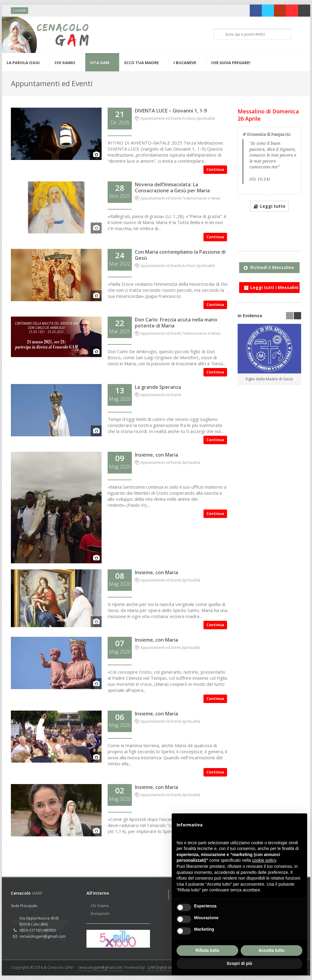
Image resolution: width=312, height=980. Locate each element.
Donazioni (100, 913)
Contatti (19, 10)
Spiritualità (206, 118)
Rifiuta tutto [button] (208, 950)
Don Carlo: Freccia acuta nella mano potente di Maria (176, 323)
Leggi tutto (269, 206)
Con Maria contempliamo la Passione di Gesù (180, 255)
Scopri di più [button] (240, 963)
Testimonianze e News (201, 198)
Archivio (189, 118)
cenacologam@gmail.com (100, 967)
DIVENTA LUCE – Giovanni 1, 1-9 (171, 111)
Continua (215, 169)
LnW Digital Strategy (165, 967)
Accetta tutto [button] (271, 950)
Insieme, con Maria (156, 455)
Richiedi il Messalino (269, 266)
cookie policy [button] (264, 860)
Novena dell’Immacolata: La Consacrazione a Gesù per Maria (172, 187)
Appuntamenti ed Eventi (161, 118)
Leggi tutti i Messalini (271, 286)
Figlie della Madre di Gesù (269, 379)
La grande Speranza (158, 387)
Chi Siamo (100, 906)
